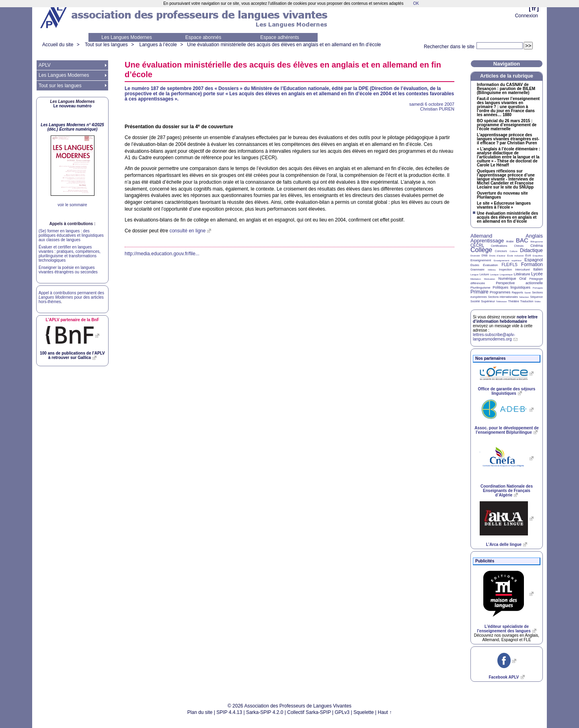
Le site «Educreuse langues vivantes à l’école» (504, 205)
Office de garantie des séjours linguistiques (507, 391)
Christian (437, 109)
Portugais (538, 288)
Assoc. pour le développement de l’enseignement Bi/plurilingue (506, 430)
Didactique (531, 250)
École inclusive (515, 256)
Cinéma (537, 246)
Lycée (537, 274)
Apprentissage (487, 241)
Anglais (534, 236)
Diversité (475, 256)
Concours (501, 251)
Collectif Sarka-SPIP (309, 712)
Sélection (524, 297)
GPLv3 (342, 712)
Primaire (479, 292)
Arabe (510, 241)
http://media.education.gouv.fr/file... (162, 254)
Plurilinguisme (480, 288)
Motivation (490, 279)
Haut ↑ (385, 712)
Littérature (522, 274)
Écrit (528, 255)
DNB (485, 255)
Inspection (505, 270)
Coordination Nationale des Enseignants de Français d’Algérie (507, 491)
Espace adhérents (280, 37)
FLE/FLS (509, 265)
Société (475, 301)
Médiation (476, 279)
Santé (528, 293)
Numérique (507, 279)
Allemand (481, 236)
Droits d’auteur (497, 256)
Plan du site (200, 712)
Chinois (519, 246)
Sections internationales (503, 297)
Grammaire (477, 270)
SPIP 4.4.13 (229, 712)
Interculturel (523, 270)
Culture (513, 251)
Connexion (527, 16)
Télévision (502, 301)
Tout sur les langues (106, 45)
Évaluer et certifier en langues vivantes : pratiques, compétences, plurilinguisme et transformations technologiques (70, 254)
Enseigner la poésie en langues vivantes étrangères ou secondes (68, 270)
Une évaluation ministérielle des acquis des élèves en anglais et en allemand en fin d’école (284, 45)
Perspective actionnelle (519, 283)
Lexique (494, 275)
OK (416, 3)
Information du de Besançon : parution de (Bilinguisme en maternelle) (506, 89)
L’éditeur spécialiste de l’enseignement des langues (504, 629)
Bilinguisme (537, 242)
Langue (474, 275)
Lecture (484, 274)
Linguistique (506, 275)
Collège (481, 250)
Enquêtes (538, 256)
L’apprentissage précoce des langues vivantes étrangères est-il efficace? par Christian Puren (508, 139)
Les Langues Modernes (126, 37)
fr (534, 8)
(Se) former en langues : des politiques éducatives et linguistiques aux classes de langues (71, 235)
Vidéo (537, 301)
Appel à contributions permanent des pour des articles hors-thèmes (71, 297)
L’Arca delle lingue (504, 544)
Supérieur (488, 301)
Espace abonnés (203, 37)
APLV (45, 65)
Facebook (504, 677)
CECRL (477, 245)
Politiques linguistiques (511, 287)
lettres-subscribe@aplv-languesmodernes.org (494, 337)
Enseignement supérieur (508, 260)
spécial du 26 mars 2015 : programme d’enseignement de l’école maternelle (507, 125)
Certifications (499, 246)
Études (475, 265)
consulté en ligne (187, 231)
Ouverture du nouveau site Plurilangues (502, 195)
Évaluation (490, 265)
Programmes (500, 292)
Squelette (364, 712)
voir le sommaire (72, 205)
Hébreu (492, 270)
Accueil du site (58, 45)
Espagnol (534, 260)
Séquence (536, 297)
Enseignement (481, 260)
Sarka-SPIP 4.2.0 (265, 712)
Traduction (527, 301)
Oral (523, 279)
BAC (522, 240)
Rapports (517, 292)
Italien (538, 269)
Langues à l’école (158, 45)
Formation (532, 265)
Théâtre (513, 301)
